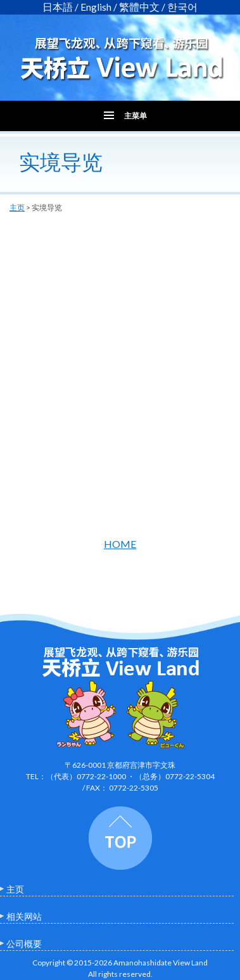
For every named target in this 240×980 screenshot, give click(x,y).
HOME (120, 544)
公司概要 (24, 944)
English (96, 7)
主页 (17, 207)
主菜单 (136, 116)
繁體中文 (139, 7)
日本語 (58, 7)
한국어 (182, 7)
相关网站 (24, 916)
